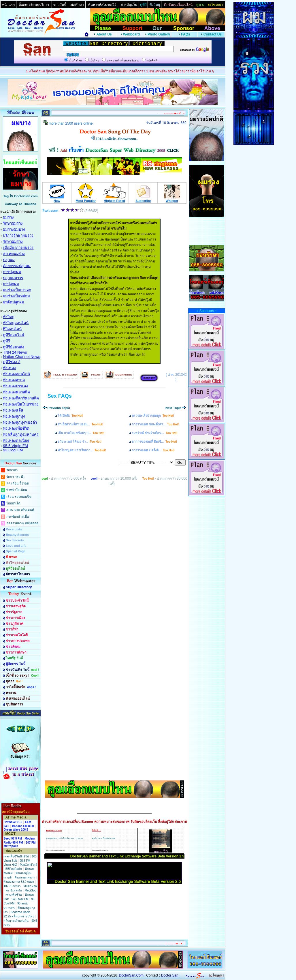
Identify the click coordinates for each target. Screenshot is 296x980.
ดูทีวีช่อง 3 (12, 362)
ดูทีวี (6, 341)
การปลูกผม (12, 272)
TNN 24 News (15, 352)
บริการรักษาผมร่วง (18, 235)
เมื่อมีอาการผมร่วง (18, 248)
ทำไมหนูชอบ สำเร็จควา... (82, 450)
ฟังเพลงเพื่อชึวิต (16, 428)
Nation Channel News (21, 357)
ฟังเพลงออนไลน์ (16, 374)
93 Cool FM (13, 450)
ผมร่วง (8, 217)
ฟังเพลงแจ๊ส (13, 410)
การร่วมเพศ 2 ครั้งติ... (153, 450)
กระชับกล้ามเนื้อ (18, 517)
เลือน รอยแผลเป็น (19, 497)
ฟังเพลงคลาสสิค (16, 392)
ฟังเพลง (9, 368)
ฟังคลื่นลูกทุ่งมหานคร (21, 434)
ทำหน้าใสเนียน (17, 490)
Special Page (16, 551)
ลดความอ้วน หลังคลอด (22, 523)
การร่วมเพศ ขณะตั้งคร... (155, 424)
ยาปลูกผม (11, 284)
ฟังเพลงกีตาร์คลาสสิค (21, 398)
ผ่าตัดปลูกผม (14, 302)
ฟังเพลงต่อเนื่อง (16, 441)
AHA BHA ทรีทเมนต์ (20, 510)
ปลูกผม (9, 260)
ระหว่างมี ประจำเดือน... (154, 433)
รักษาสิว (12, 470)
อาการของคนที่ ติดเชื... (154, 442)
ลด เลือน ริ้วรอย (17, 483)
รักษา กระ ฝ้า (15, 477)
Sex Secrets (15, 540)
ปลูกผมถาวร (13, 278)
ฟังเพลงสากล (14, 380)
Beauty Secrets (17, 535)
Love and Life (16, 546)
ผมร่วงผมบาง (14, 229)
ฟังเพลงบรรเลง (15, 386)
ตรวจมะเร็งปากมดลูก (153, 416)
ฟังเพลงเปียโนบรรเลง (21, 404)
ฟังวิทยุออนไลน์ (16, 323)
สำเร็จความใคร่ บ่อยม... (80, 424)
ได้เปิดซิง (70, 416)
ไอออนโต (13, 503)
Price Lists (14, 529)
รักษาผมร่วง (13, 223)
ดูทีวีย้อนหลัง (14, 347)
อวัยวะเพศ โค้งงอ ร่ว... (80, 442)
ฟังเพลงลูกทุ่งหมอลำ (20, 422)
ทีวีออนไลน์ (12, 329)
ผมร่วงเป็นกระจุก (17, 290)
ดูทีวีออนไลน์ (14, 335)
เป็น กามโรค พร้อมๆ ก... (81, 433)
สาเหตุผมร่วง (14, 254)
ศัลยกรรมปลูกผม (17, 266)
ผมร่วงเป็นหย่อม (16, 296)
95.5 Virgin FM (15, 446)
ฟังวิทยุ (9, 317)
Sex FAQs (60, 396)
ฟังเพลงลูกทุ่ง (14, 416)
